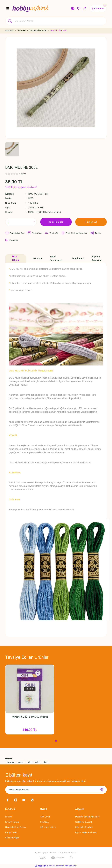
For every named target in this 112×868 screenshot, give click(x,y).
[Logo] (30, 8)
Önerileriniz (78, 258)
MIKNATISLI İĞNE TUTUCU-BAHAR (30, 717)
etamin (21, 762)
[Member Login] (84, 8)
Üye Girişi (45, 822)
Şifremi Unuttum (48, 828)
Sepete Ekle (56, 222)
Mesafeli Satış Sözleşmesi (88, 817)
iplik (29, 762)
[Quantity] (21, 222)
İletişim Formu (12, 822)
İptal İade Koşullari (84, 828)
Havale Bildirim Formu (16, 828)
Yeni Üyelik (45, 817)
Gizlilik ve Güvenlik (84, 822)
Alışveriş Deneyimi (96, 258)
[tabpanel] (30, 701)
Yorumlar (38, 258)
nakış (37, 762)
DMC (31, 198)
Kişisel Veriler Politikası (86, 833)
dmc (45, 762)
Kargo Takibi (11, 833)
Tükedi (30, 689)
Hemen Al (91, 222)
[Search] (56, 21)
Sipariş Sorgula (12, 838)
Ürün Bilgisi (16, 258)
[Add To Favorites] (15, 233)
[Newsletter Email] (56, 790)
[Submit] (101, 790)
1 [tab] (56, 741)
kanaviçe (10, 762)
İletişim (9, 817)
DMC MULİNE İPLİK (38, 194)
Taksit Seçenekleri (56, 258)
